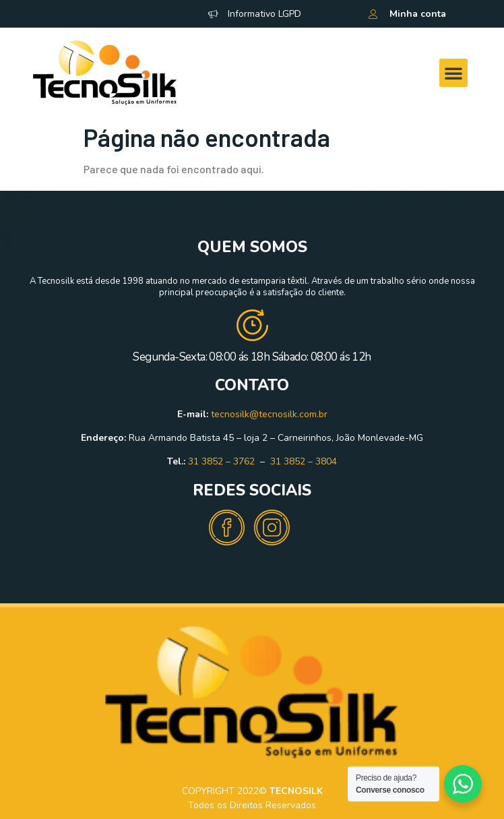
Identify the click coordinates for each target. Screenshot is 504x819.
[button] (453, 73)
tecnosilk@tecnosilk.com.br (269, 414)
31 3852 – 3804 (304, 461)
